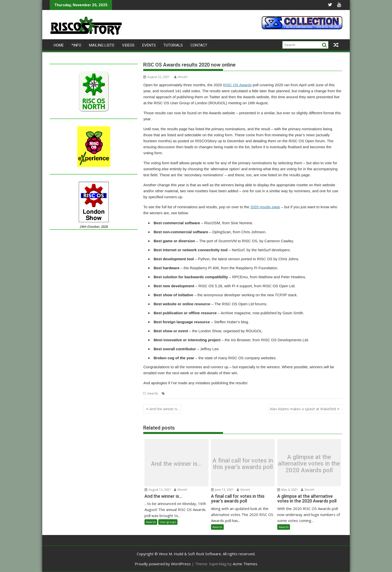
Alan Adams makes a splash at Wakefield (303, 409)
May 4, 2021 (288, 489)
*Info (76, 45)
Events (149, 45)
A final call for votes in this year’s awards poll (243, 464)
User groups (168, 522)
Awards (153, 393)
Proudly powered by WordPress (163, 564)
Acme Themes (245, 564)
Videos (128, 45)
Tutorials (173, 45)
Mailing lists (102, 45)
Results (184, 393)
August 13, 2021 (158, 489)
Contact (199, 45)
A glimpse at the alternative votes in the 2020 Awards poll (309, 464)
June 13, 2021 (222, 489)
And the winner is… (165, 409)
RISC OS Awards (237, 85)
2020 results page (265, 207)
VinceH (181, 77)
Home (59, 45)
